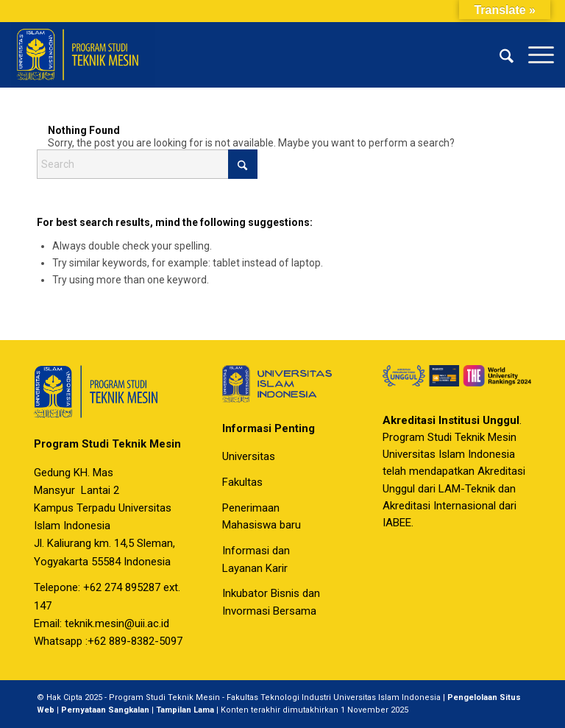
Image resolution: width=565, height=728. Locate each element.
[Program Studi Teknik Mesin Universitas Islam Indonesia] (83, 54)
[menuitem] (499, 54)
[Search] (499, 54)
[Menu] (534, 54)
